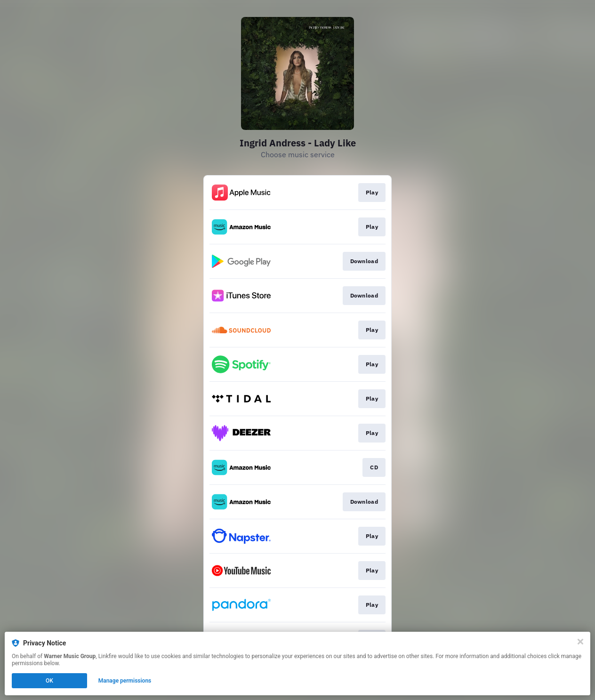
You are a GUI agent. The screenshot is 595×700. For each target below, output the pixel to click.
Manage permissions (125, 681)
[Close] (580, 642)
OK (49, 681)
